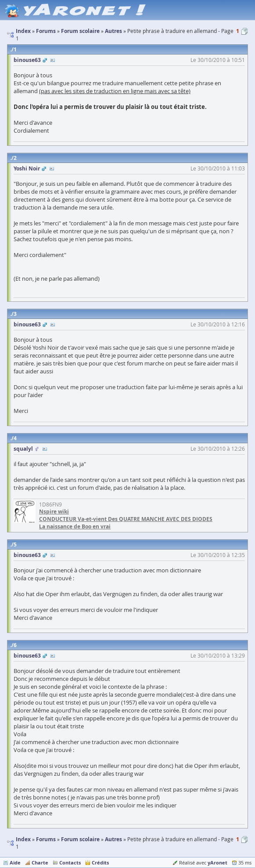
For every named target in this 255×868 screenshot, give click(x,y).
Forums (46, 839)
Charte (40, 863)
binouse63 (27, 60)
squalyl (23, 449)
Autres (113, 839)
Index (23, 839)
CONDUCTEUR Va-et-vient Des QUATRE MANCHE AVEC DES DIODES (126, 519)
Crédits (100, 863)
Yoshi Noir (27, 168)
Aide (15, 863)
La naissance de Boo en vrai (75, 526)
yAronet (217, 863)
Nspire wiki (54, 512)
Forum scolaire (80, 839)
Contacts (70, 863)
